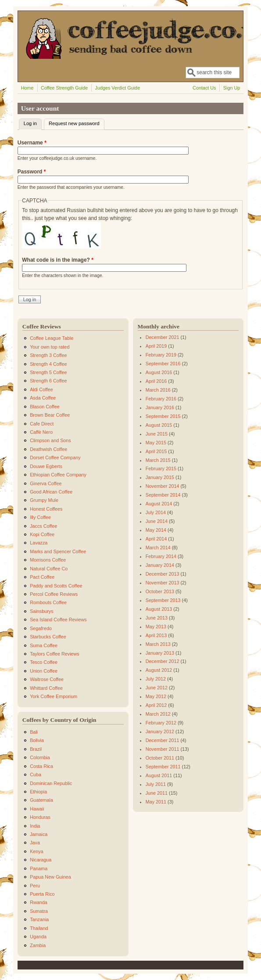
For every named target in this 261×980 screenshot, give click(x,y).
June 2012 (157, 688)
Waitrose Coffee (47, 679)
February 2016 (161, 399)
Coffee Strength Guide (64, 88)
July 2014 (156, 512)
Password (32, 172)
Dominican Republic (51, 783)
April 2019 (156, 346)
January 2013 (160, 653)
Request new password (74, 123)
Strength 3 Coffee (48, 355)
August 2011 (159, 775)
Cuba (36, 775)
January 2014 (160, 565)
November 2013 (163, 583)
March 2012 (158, 714)
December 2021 (163, 337)
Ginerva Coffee (46, 483)
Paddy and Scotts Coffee (56, 586)
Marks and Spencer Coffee (58, 551)
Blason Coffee (45, 407)
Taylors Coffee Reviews (55, 654)
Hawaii (37, 809)
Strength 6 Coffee (48, 381)
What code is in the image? (58, 260)
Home (27, 88)
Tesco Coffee (44, 662)
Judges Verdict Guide (118, 88)
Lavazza (39, 543)
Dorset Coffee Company (55, 458)
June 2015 (157, 434)
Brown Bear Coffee (50, 415)
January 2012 (160, 731)
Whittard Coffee (46, 688)
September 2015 (163, 416)
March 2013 (158, 644)
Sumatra (39, 911)
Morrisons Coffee (48, 560)
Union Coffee (44, 671)
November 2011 (163, 749)
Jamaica (39, 834)
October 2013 (160, 591)
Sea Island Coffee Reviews (58, 620)
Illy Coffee (40, 517)
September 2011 (163, 767)
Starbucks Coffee (48, 637)
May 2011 (156, 802)
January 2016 (160, 407)
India (35, 826)
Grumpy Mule (44, 500)
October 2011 (160, 758)
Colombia (40, 757)
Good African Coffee (51, 492)
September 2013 (163, 600)
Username (32, 143)
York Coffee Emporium (54, 696)
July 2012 (156, 679)
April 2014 (156, 539)
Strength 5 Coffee (48, 372)
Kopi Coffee (42, 534)
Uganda (38, 937)
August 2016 (159, 372)
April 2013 (156, 635)
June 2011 (157, 793)
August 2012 (159, 670)
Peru (35, 886)
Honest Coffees (46, 509)
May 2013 (156, 627)
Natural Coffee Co (49, 569)
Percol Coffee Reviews (54, 594)
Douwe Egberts (46, 466)
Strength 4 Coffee (48, 364)
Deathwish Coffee (48, 449)
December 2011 (163, 740)
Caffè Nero (41, 432)
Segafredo (41, 628)
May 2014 (156, 530)
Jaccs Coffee (43, 526)
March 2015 (158, 460)
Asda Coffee (43, 398)
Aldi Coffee (41, 389)
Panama (39, 868)
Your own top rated (50, 347)
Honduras (40, 817)
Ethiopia (38, 792)
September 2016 (163, 364)
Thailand (39, 928)
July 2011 (156, 784)
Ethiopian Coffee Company (58, 475)
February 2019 (161, 355)
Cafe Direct (42, 424)
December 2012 (163, 661)
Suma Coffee (44, 645)
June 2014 (157, 521)
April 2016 (156, 381)
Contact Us (204, 88)
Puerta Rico (42, 894)
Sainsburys (41, 611)
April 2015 (156, 451)
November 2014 (163, 486)
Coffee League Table (52, 338)
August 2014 (159, 504)
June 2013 (157, 618)
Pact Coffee (42, 577)
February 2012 (161, 723)
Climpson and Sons (50, 440)
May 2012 (156, 696)
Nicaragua (41, 860)
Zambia (38, 945)
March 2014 (158, 548)
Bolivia (37, 740)
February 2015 (161, 468)
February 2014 (161, 556)
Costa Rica (41, 766)
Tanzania (39, 919)
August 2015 (159, 425)
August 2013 (159, 609)
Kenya (37, 851)
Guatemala (41, 800)
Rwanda (39, 902)
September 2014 (163, 495)
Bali (34, 732)
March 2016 (158, 390)
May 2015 (156, 443)
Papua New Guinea (50, 877)
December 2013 (163, 574)
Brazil (36, 749)
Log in (33, 122)
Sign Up (232, 88)
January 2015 (160, 477)
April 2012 (156, 705)
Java (35, 843)
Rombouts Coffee (48, 602)
